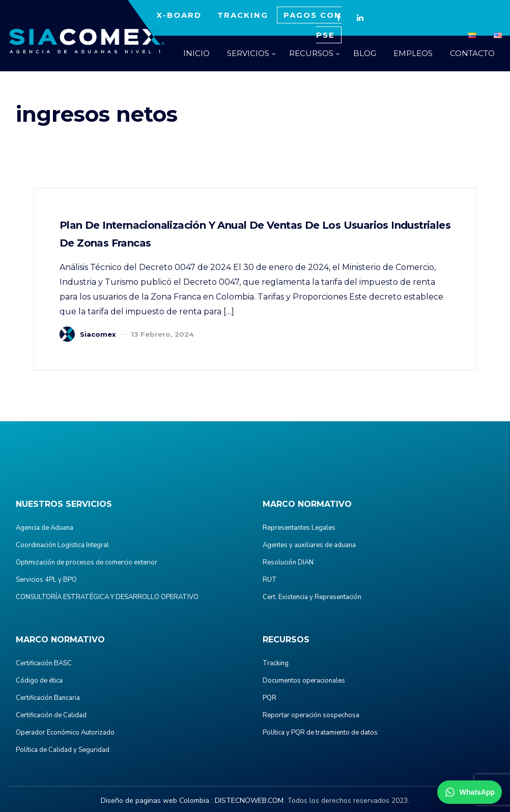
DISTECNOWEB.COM (249, 801)
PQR (270, 698)
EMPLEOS (413, 53)
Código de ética (39, 681)
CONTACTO (472, 53)
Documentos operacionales (304, 681)
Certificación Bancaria (48, 698)
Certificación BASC (44, 663)
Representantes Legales (299, 528)
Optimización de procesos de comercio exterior (87, 562)
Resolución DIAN (288, 562)
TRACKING (243, 15)
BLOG (365, 53)
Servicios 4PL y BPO (46, 580)
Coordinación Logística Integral (62, 545)
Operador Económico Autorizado (65, 733)
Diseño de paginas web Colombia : (157, 801)
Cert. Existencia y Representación (312, 597)
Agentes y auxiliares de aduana (309, 545)
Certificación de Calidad (51, 715)
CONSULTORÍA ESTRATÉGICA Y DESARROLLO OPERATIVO (107, 597)
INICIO (196, 53)
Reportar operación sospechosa (311, 715)
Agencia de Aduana (45, 528)
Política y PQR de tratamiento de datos (320, 733)
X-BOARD (179, 15)
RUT (270, 580)
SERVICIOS (248, 53)
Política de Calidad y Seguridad (63, 750)
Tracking (276, 663)
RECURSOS (311, 53)
